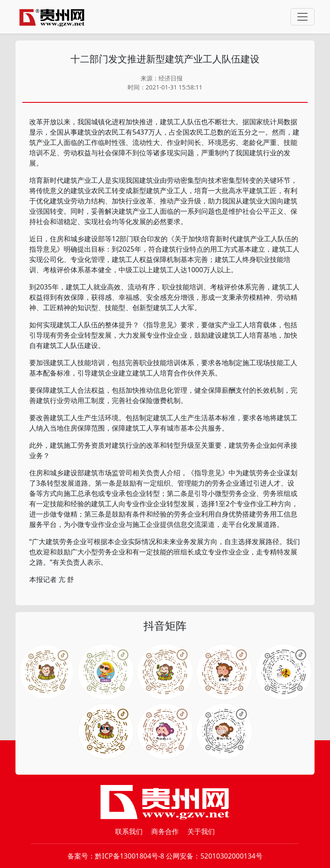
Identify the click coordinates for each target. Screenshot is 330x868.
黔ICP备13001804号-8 (130, 856)
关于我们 (201, 831)
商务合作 (165, 831)
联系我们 (129, 831)
